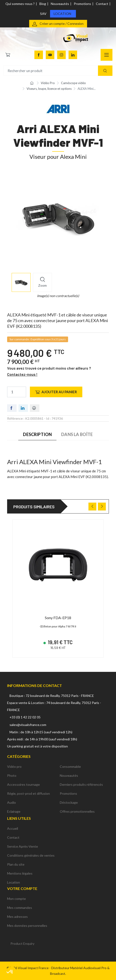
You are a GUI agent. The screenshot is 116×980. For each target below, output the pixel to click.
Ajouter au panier (56, 392)
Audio (12, 802)
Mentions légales (20, 873)
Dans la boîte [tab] (77, 434)
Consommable (70, 766)
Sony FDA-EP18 (58, 618)
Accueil (13, 828)
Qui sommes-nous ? (20, 4)
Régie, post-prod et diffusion (28, 793)
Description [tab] (37, 434)
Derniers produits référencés (81, 784)
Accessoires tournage (23, 784)
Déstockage (69, 802)
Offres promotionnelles (77, 811)
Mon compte (16, 899)
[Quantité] (17, 392)
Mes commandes (20, 908)
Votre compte (22, 888)
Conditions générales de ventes (31, 855)
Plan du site (16, 864)
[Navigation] (107, 55)
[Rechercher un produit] (58, 71)
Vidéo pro (14, 766)
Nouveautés (60, 4)
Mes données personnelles (27, 926)
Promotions (82, 4)
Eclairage (14, 811)
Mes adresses (17, 917)
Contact (102, 4)
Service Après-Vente (23, 846)
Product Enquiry (22, 943)
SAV (43, 14)
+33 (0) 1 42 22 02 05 (25, 717)
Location (62, 14)
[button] (10, 972)
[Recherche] (105, 71)
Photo (12, 775)
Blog (43, 4)
